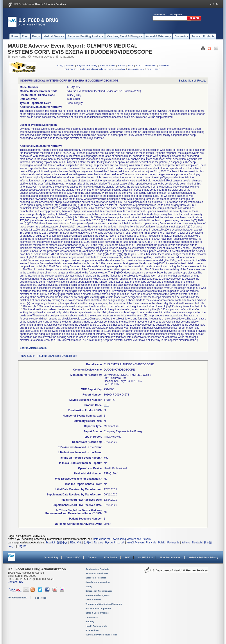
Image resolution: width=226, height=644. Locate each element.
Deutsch (197, 543)
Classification (150, 65)
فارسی (12, 546)
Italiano (186, 543)
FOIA (127, 557)
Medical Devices (43, 57)
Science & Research (96, 578)
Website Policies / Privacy (204, 557)
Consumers (92, 617)
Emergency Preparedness (99, 591)
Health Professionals (96, 626)
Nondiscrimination (171, 557)
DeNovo (70, 65)
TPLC (157, 69)
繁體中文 (62, 543)
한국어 (88, 543)
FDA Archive (92, 630)
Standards (164, 65)
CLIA (149, 69)
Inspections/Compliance (98, 608)
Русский (110, 543)
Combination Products (97, 569)
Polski (162, 543)
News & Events (93, 600)
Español (50, 543)
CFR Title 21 (70, 69)
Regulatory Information (98, 582)
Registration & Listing (87, 65)
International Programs (98, 595)
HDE (138, 65)
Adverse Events (108, 65)
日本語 (208, 543)
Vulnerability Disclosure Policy (101, 635)
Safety (89, 586)
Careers (92, 557)
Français (151, 543)
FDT (106, 405)
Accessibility (51, 557)
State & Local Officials (97, 613)
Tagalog (99, 543)
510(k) (60, 65)
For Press (41, 598)
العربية (121, 543)
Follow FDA (160, 15)
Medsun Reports (136, 69)
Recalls (121, 65)
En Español (176, 15)
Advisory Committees (97, 573)
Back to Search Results (192, 81)
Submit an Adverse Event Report (58, 356)
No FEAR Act (145, 557)
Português (173, 543)
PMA (130, 65)
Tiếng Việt (76, 543)
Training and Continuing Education (104, 604)
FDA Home (19, 57)
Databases (67, 57)
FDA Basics (111, 557)
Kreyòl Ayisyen (135, 543)
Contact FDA (73, 557)
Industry (90, 622)
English (22, 546)
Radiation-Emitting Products (92, 69)
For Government (17, 598)
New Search (28, 356)
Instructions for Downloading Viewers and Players (122, 539)
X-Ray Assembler (117, 69)
